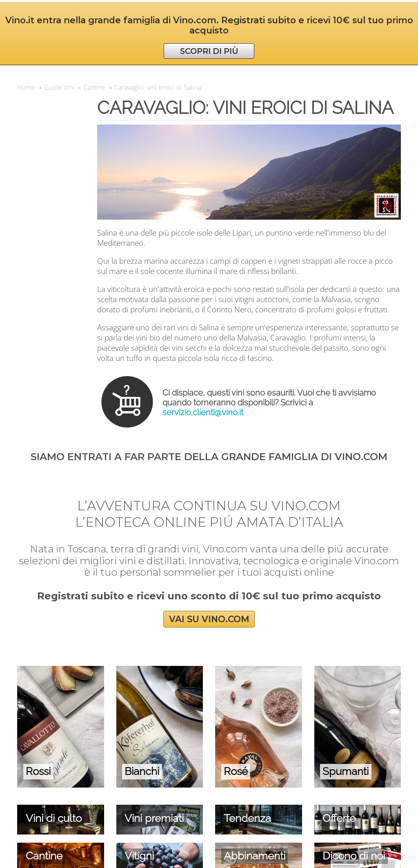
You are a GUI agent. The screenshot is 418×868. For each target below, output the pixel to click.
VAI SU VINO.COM (209, 619)
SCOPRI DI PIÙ (209, 51)
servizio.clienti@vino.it (203, 412)
